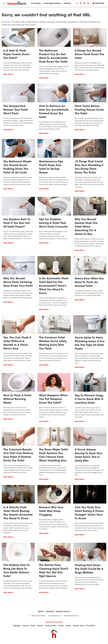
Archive (50, 612)
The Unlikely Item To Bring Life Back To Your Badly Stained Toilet (17, 571)
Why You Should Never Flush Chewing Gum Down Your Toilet (18, 282)
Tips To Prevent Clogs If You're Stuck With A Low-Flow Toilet (89, 399)
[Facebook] (77, 4)
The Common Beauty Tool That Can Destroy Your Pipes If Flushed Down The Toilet (18, 455)
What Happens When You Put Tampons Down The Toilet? (53, 399)
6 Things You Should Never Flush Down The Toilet (89, 55)
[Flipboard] (84, 4)
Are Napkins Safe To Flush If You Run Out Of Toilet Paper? (17, 223)
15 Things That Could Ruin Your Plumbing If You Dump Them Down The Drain (89, 167)
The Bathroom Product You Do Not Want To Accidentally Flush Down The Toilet (53, 56)
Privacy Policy (63, 612)
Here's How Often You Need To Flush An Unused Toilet (89, 282)
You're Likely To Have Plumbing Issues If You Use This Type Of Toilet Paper (90, 343)
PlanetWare (91, 626)
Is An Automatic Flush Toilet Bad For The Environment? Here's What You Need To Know (54, 286)
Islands (68, 626)
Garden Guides (51, 626)
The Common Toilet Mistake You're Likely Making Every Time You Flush (53, 343)
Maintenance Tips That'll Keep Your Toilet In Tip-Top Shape (51, 167)
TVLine (33, 626)
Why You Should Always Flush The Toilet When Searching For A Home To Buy (86, 227)
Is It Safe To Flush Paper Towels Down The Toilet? (17, 55)
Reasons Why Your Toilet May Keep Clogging (51, 511)
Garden (67, 3)
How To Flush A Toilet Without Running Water (17, 399)
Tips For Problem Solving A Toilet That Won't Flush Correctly (53, 223)
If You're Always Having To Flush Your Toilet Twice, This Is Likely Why (89, 455)
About (41, 612)
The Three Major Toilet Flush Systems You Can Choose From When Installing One (54, 455)
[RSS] (88, 4)
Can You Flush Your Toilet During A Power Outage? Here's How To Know (89, 513)
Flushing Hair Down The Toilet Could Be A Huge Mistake (89, 569)
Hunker (61, 626)
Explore (40, 626)
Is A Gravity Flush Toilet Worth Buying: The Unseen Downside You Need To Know (18, 513)
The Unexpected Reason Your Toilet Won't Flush (16, 110)
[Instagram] (81, 4)
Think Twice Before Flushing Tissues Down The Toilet (89, 110)
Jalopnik (25, 626)
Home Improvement (52, 3)
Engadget (17, 626)
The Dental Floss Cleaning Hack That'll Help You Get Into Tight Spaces (54, 571)
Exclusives (36, 3)
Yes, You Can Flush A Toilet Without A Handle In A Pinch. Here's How (17, 343)
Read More (8, 74)
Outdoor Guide (79, 626)
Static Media (41, 616)
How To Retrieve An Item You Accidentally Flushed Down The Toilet (54, 112)
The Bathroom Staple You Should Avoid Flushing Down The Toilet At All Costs (18, 167)
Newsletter (98, 3)
